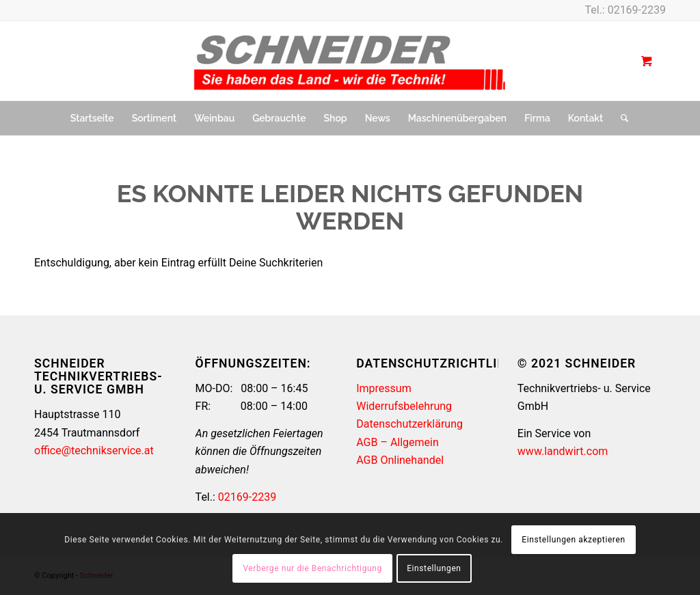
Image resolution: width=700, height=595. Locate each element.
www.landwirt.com (563, 451)
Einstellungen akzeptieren (573, 540)
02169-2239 (637, 10)
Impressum (384, 388)
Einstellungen (434, 568)
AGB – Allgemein (398, 442)
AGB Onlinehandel (400, 460)
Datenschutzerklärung (409, 424)
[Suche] (620, 118)
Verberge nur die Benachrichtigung (312, 568)
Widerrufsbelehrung (404, 406)
